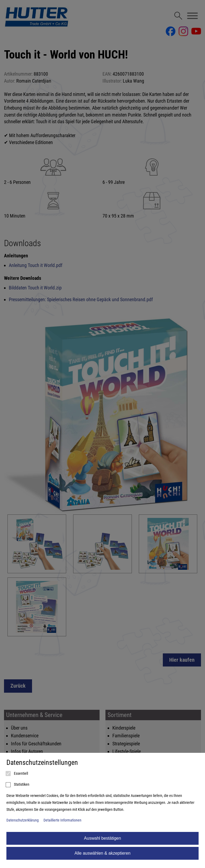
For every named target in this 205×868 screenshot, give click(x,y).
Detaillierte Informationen (62, 820)
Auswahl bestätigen (103, 838)
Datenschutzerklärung (23, 820)
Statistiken (18, 785)
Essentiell (17, 774)
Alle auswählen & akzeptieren (102, 853)
